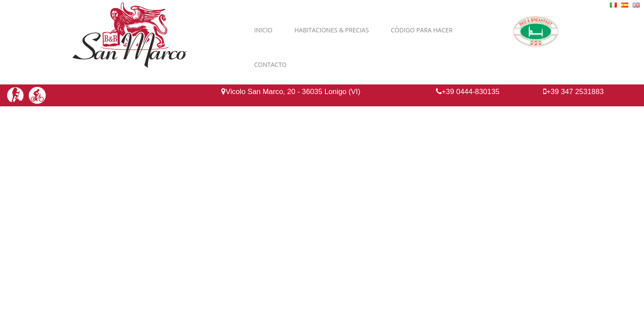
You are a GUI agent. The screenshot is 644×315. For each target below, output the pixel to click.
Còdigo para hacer (422, 30)
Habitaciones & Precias (332, 30)
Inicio (263, 30)
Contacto (270, 65)
